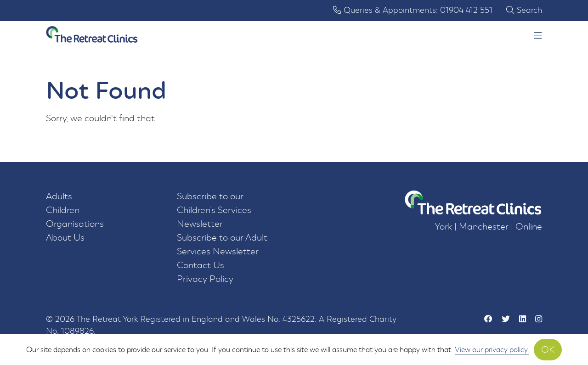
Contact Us (201, 265)
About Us (65, 238)
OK (548, 350)
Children (63, 210)
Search (524, 10)
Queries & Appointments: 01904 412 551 (413, 10)
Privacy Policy (205, 279)
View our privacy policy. (492, 350)
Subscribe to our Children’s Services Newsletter (214, 210)
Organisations (75, 224)
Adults (59, 196)
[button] (538, 36)
